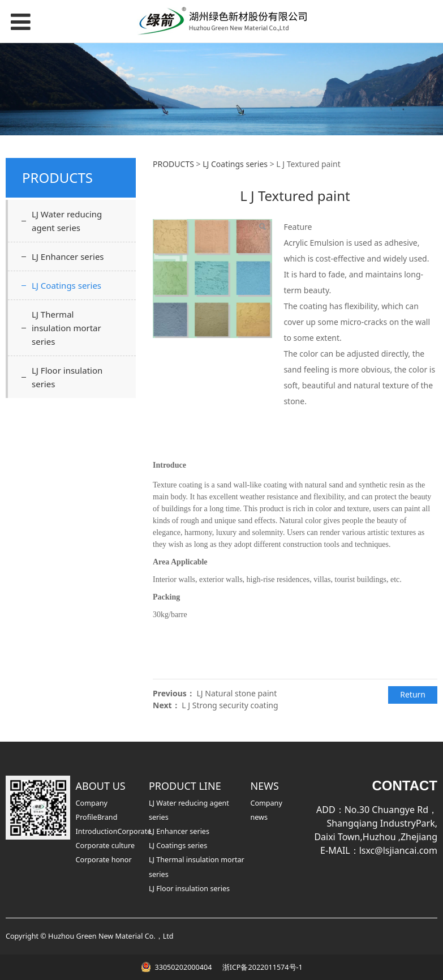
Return (413, 694)
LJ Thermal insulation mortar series (66, 328)
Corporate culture (106, 846)
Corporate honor (104, 860)
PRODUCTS (173, 164)
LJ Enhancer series (68, 256)
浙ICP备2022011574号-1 (261, 967)
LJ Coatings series (66, 285)
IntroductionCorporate (114, 831)
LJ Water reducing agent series (67, 221)
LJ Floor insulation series (67, 377)
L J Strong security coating (230, 705)
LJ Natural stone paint (236, 693)
